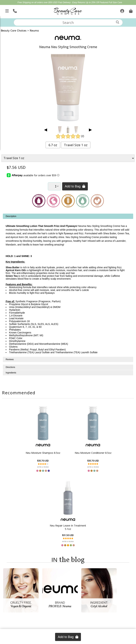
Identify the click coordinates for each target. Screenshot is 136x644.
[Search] (118, 22)
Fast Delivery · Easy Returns (72, 2)
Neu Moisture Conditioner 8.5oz (68, 453)
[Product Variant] (68, 158)
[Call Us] (14, 10)
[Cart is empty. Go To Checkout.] (130, 10)
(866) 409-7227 (68, 621)
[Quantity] (54, 186)
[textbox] (68, 22)
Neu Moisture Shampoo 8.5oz (30, 453)
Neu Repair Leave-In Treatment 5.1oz (106, 453)
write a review (29, 467)
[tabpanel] (68, 285)
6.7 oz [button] (53, 145)
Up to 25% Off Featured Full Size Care (104, 2)
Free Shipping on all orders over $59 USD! (38, 2)
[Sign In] (122, 10)
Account (14, 570)
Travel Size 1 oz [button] (76, 145)
